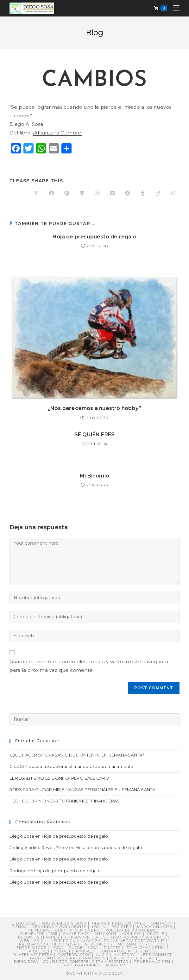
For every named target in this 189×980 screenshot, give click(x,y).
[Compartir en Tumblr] (143, 193)
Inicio (102, 955)
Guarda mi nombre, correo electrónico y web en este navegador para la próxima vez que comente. (89, 666)
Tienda (19, 927)
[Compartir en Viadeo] (158, 193)
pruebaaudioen (152, 962)
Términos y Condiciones (60, 927)
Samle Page (76, 934)
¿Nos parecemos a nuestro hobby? (94, 408)
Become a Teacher (39, 937)
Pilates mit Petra (32, 955)
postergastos (74, 955)
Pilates (112, 948)
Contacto (162, 923)
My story (125, 955)
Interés (56, 958)
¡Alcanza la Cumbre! (58, 133)
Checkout (106, 934)
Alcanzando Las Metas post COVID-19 (123, 941)
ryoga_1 (85, 951)
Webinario (32, 941)
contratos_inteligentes (128, 951)
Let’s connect (156, 955)
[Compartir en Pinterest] (67, 193)
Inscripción (63, 941)
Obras (99, 923)
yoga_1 (63, 951)
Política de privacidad (131, 930)
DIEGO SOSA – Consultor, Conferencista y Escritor (71, 962)
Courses (132, 934)
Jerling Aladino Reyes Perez (39, 847)
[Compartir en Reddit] (128, 193)
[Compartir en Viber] (97, 193)
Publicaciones (129, 923)
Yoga (57, 948)
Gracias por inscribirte (139, 937)
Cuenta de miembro (78, 930)
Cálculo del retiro (133, 958)
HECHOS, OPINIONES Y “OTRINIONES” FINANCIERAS (65, 801)
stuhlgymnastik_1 (147, 948)
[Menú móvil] (174, 8)
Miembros (39, 930)
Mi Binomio (94, 476)
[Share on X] (36, 193)
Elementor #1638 (39, 934)
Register (121, 927)
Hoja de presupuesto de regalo (94, 237)
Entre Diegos (97, 944)
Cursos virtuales (85, 937)
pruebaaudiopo (82, 965)
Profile (156, 934)
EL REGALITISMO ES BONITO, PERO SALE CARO (59, 778)
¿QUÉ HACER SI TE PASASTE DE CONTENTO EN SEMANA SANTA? (77, 755)
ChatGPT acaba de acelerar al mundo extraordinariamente (72, 766)
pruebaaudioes (88, 958)
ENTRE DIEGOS (31, 948)
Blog (36, 958)
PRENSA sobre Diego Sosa (48, 944)
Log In (99, 927)
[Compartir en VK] (112, 193)
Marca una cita (155, 927)
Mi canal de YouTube (142, 944)
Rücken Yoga (83, 948)
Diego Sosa (22, 836)
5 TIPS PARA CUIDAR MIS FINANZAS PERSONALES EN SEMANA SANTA (82, 789)
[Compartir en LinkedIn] (82, 193)
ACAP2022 (115, 965)
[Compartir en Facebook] (52, 193)
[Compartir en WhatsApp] (173, 193)
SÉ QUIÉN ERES (95, 435)
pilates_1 (39, 951)
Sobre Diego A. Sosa (64, 923)
